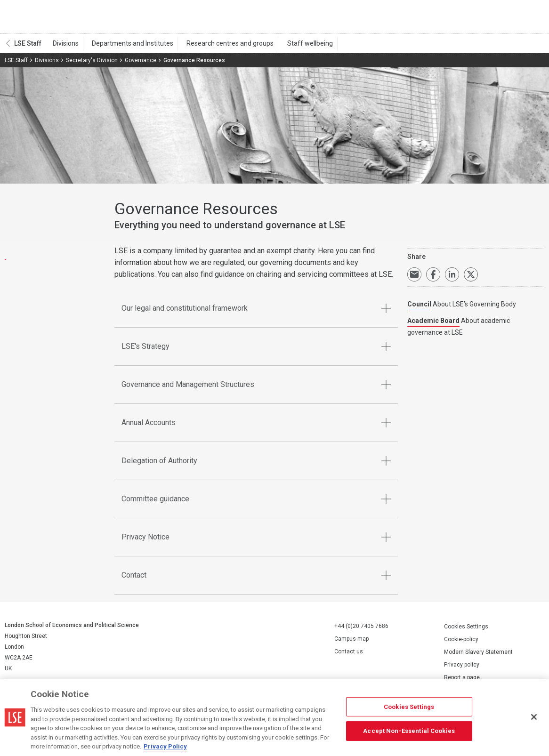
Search (480, 19)
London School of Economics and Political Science (44, 19)
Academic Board (433, 325)
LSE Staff (28, 48)
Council (419, 309)
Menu (531, 19)
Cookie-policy (461, 643)
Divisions (64, 48)
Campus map (351, 643)
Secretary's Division (92, 64)
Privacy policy (462, 669)
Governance (141, 64)
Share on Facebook (433, 279)
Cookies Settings (466, 631)
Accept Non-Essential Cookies (409, 731)
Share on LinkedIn (452, 279)
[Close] (534, 717)
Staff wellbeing (295, 48)
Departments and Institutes (126, 48)
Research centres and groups (220, 48)
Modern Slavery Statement (478, 656)
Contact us (349, 656)
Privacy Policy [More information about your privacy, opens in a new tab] (165, 746)
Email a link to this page (414, 279)
